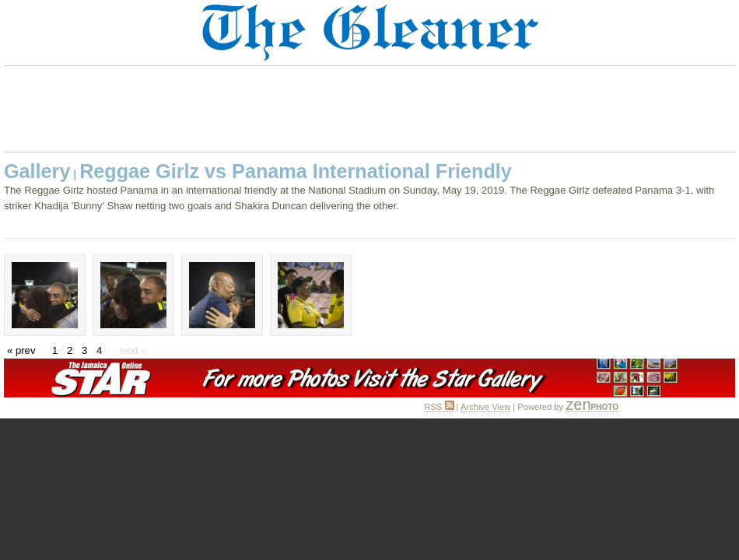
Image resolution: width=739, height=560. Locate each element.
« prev (21, 350)
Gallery (37, 171)
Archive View (485, 407)
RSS (439, 407)
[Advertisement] (369, 109)
